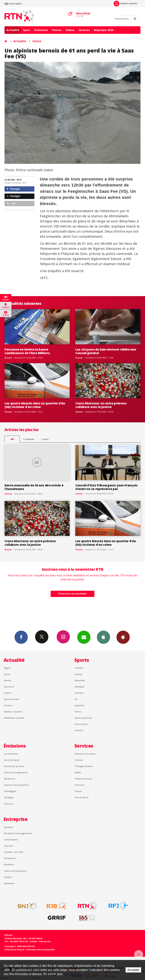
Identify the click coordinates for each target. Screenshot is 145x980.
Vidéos (70, 30)
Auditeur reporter (13, 712)
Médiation (9, 864)
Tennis (78, 712)
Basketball (80, 680)
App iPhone (103, 637)
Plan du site (45, 941)
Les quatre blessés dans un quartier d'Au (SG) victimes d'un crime (35, 405)
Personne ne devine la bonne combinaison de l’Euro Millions (27, 351)
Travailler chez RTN (13, 852)
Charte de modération (15, 871)
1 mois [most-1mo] (45, 439)
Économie (9, 687)
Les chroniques (12, 760)
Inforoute (80, 785)
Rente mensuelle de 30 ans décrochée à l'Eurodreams (34, 487)
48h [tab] (12, 439)
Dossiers (8, 705)
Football (79, 668)
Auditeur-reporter (125, 4)
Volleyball (79, 687)
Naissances (9, 779)
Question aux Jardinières (16, 785)
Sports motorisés (83, 718)
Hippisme (80, 705)
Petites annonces (83, 779)
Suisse (37, 41)
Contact (8, 877)
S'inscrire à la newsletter (72, 594)
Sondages (9, 797)
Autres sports (81, 724)
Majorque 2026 (104, 30)
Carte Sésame (11, 840)
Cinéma (79, 760)
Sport (27, 30)
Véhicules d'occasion (85, 754)
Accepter (133, 970)
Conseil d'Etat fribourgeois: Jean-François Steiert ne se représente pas (106, 487)
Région (7, 668)
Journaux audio (12, 699)
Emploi (78, 791)
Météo (78, 772)
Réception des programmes (18, 833)
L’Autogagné (10, 791)
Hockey (78, 674)
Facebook (21, 637)
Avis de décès (82, 797)
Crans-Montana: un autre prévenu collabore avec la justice (101, 405)
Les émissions (11, 754)
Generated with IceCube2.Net (40, 950)
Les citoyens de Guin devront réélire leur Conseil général (106, 351)
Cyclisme (79, 693)
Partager (13, 189)
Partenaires (10, 858)
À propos (8, 827)
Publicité (8, 846)
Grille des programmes (16, 772)
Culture (8, 693)
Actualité (13, 30)
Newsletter (9, 883)
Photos (57, 30)
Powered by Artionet (14, 950)
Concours (9, 804)
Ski (76, 699)
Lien (12, 203)
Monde (8, 680)
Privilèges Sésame (84, 766)
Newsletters (84, 637)
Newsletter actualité (14, 718)
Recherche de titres (14, 766)
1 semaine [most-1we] (29, 439)
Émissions (41, 30)
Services (84, 30)
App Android (123, 637)
